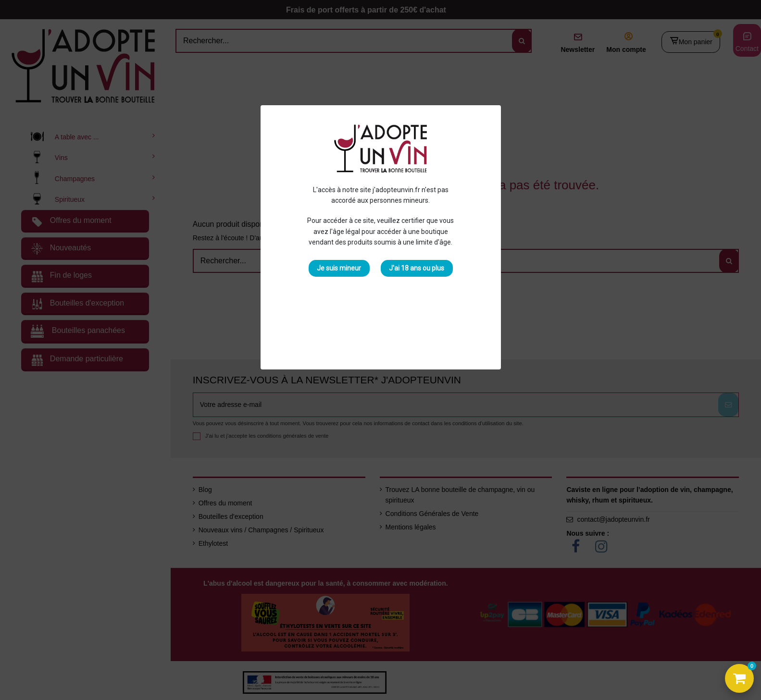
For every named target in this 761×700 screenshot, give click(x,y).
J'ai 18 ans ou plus (417, 268)
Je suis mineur (339, 268)
